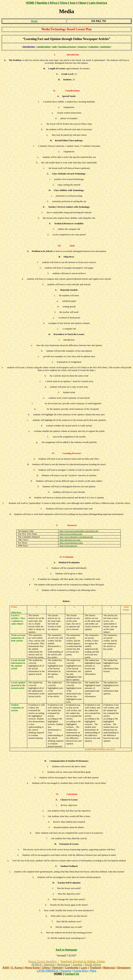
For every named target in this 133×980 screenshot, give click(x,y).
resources (82, 47)
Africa (53, 3)
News (83, 3)
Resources (72, 525)
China (64, 3)
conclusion (105, 47)
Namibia (42, 3)
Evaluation (68, 557)
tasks (55, 47)
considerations (43, 47)
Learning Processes (72, 453)
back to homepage (66, 950)
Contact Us (72, 974)
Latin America (98, 3)
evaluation (93, 47)
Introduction (73, 55)
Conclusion (72, 794)
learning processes (67, 47)
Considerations (72, 91)
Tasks (72, 246)
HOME (30, 3)
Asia (73, 3)
